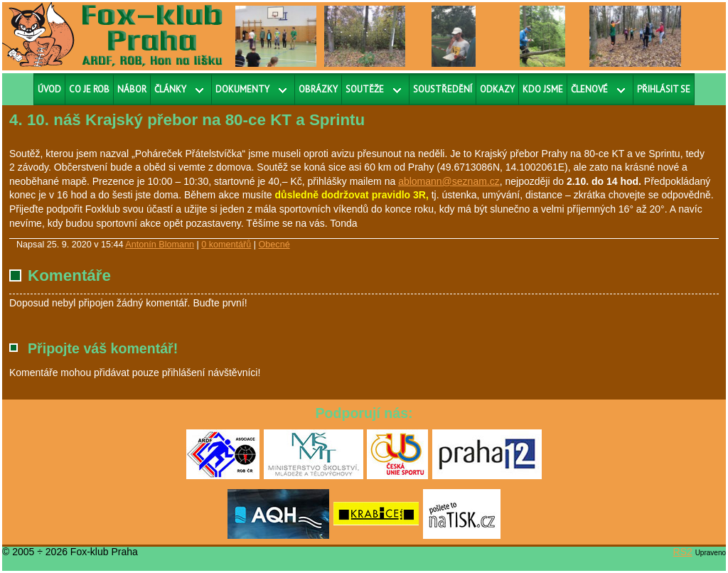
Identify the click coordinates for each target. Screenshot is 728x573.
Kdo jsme (543, 89)
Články (170, 89)
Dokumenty (242, 89)
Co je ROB (89, 89)
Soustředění (443, 89)
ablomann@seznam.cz (449, 181)
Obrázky (318, 89)
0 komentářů (226, 245)
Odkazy (497, 89)
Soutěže (365, 89)
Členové (589, 89)
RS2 (683, 552)
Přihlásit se (664, 89)
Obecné (274, 245)
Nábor (132, 89)
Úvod (49, 89)
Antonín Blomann (160, 245)
